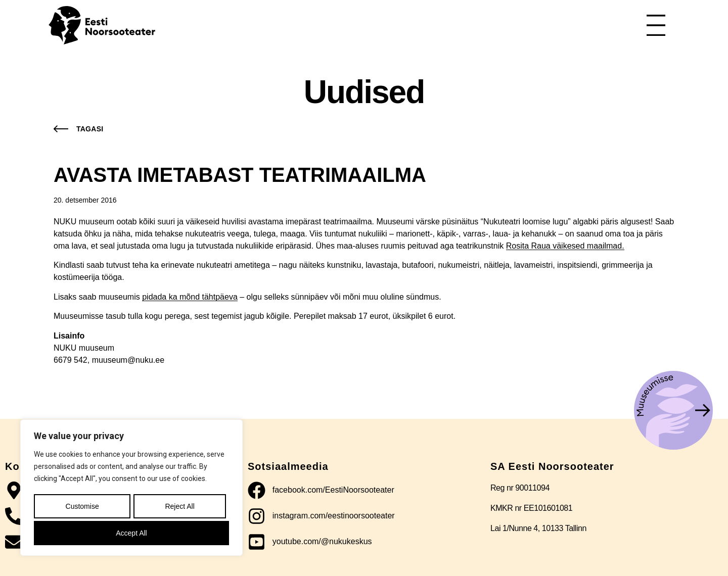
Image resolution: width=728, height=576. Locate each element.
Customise (81, 509)
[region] (131, 490)
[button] (76, 129)
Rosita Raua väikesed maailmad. (565, 246)
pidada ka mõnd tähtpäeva (190, 297)
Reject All (179, 509)
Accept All (131, 533)
